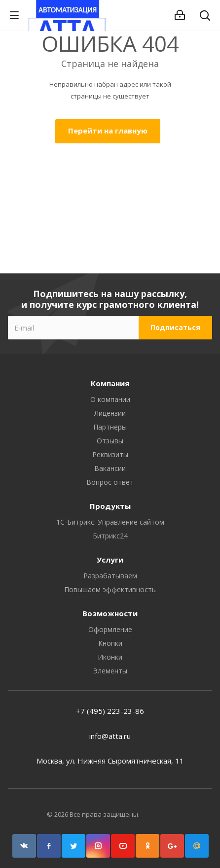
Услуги (110, 560)
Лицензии (110, 413)
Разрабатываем (110, 576)
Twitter (73, 846)
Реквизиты (110, 454)
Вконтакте (24, 846)
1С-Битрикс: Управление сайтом (110, 522)
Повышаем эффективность (110, 589)
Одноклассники (147, 846)
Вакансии (110, 468)
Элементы (110, 671)
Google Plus (172, 846)
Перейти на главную (108, 131)
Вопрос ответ (110, 482)
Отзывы (110, 441)
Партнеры (110, 427)
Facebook (49, 846)
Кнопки (110, 643)
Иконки (110, 657)
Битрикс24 (110, 536)
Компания (110, 383)
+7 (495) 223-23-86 (110, 711)
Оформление (110, 629)
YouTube (123, 846)
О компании (110, 399)
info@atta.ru (110, 736)
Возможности (110, 613)
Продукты (110, 506)
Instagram (98, 846)
